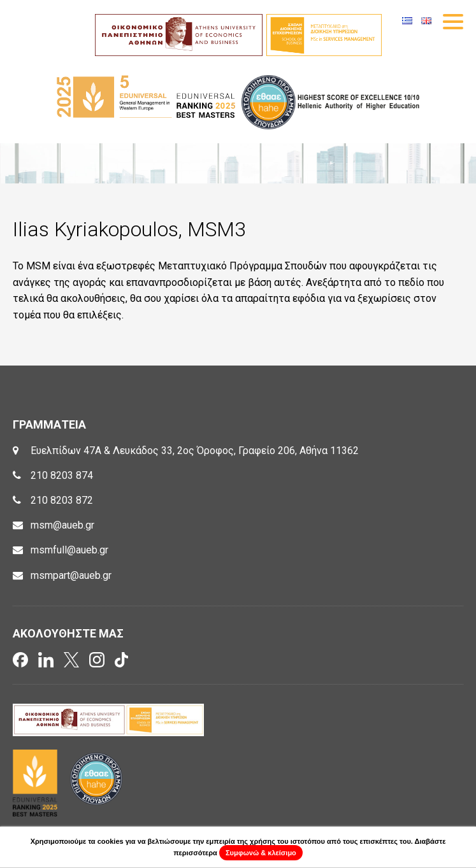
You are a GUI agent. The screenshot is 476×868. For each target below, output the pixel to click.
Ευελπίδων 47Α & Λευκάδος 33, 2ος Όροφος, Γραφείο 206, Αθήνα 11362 (195, 451)
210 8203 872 (62, 500)
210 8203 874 (62, 475)
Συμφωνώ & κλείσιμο (261, 853)
